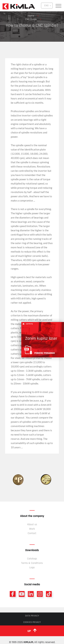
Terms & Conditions (32, 563)
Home (31, 16)
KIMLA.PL (29, 642)
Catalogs (32, 559)
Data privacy (32, 616)
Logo (32, 567)
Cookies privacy (32, 622)
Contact (32, 533)
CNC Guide (31, 19)
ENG (46, 6)
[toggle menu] (58, 6)
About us (32, 524)
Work (32, 529)
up (32, 631)
